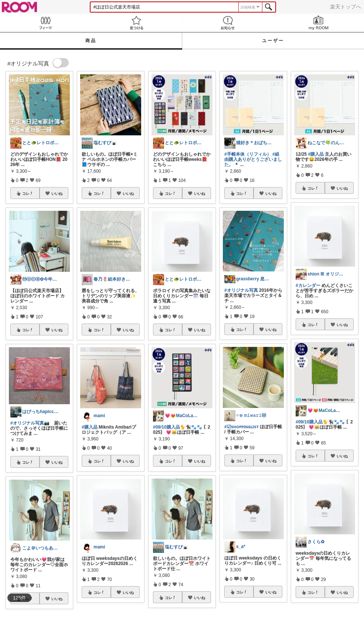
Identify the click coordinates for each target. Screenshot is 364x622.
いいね (57, 193)
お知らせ (228, 23)
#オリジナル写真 (241, 290)
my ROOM (319, 23)
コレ (28, 193)
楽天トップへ (346, 7)
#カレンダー (308, 285)
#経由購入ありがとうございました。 (253, 159)
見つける (136, 23)
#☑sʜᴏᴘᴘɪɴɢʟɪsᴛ (241, 427)
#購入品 (90, 427)
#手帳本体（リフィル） (248, 154)
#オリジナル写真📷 (30, 423)
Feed (45, 23)
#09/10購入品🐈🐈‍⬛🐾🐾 (178, 427)
